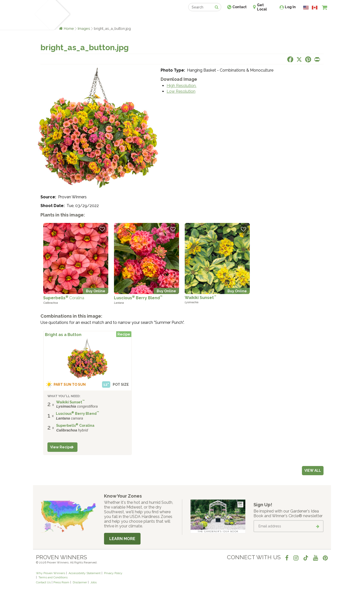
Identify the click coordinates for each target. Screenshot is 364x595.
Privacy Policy (113, 573)
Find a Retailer (155, 19)
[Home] (42, 15)
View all (313, 470)
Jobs (93, 582)
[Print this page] (317, 59)
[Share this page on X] (299, 59)
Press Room (61, 582)
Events (195, 19)
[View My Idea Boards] (315, 20)
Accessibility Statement (85, 573)
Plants (79, 19)
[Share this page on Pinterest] (308, 59)
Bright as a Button (63, 335)
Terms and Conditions (53, 577)
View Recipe (61, 447)
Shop (178, 19)
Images (84, 28)
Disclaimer (80, 582)
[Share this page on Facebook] (290, 59)
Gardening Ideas (121, 19)
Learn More (122, 539)
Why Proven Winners (51, 573)
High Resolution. (182, 86)
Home (69, 28)
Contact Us (43, 582)
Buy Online (96, 291)
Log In (290, 7)
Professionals (219, 19)
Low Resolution (181, 91)
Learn (96, 19)
